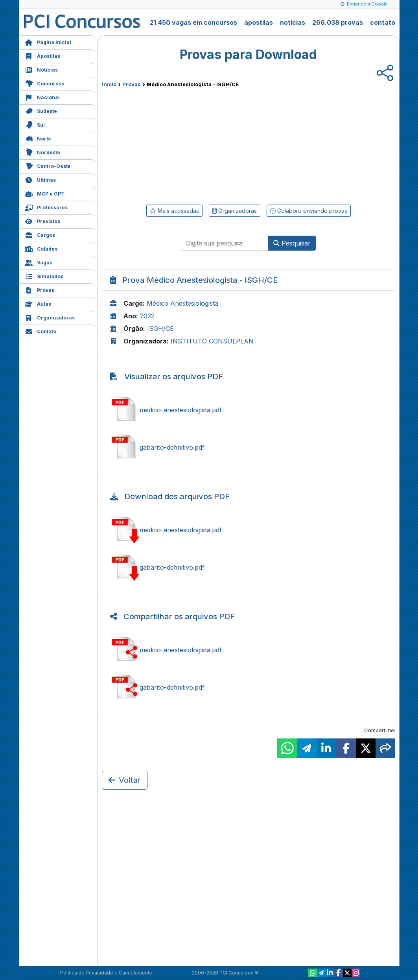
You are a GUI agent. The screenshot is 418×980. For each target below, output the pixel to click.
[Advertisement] (184, 144)
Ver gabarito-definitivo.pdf (249, 447)
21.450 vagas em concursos (193, 22)
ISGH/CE (160, 329)
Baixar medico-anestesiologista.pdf (249, 530)
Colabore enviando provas (309, 211)
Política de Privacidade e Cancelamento (106, 973)
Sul (35, 124)
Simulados (44, 276)
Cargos (40, 234)
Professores (46, 207)
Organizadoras (50, 317)
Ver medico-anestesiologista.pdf (249, 410)
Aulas (38, 303)
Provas (40, 289)
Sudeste (41, 110)
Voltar (125, 780)
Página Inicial (48, 42)
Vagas (39, 262)
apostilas (259, 22)
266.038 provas (338, 22)
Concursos (44, 83)
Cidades (41, 248)
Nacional (42, 97)
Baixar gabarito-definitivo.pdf (249, 567)
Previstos (42, 221)
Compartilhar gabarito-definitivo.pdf (249, 687)
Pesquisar (292, 243)
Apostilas (42, 55)
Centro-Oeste (48, 165)
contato (383, 22)
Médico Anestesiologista (182, 303)
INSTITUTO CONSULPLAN (212, 341)
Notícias (41, 69)
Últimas (40, 179)
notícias (293, 22)
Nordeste (42, 152)
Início (109, 84)
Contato (41, 331)
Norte (38, 138)
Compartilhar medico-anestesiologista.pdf (249, 650)
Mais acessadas (174, 211)
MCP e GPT (45, 193)
